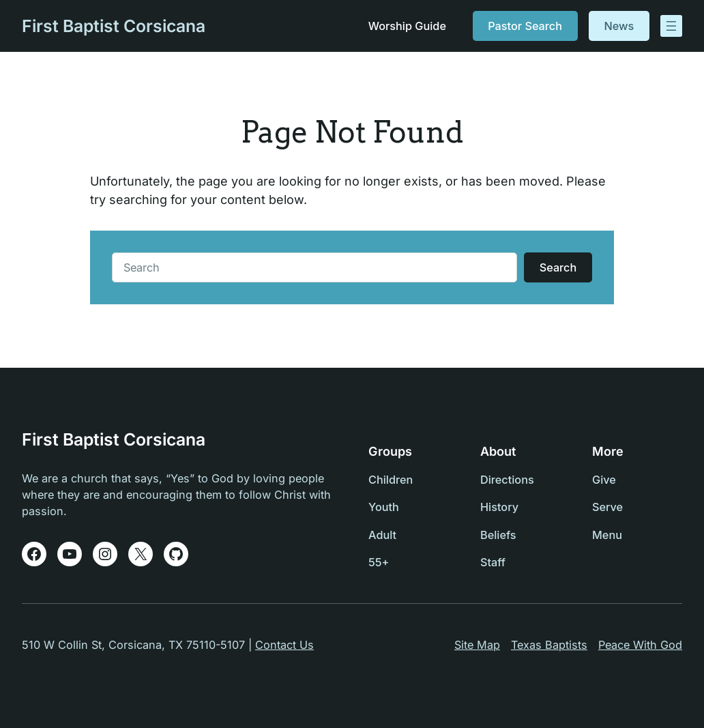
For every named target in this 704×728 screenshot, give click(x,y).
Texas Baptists (549, 645)
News (619, 26)
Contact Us (284, 645)
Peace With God (640, 645)
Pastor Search (525, 26)
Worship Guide (407, 26)
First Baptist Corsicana (114, 26)
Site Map (477, 645)
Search (558, 267)
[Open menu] (671, 26)
